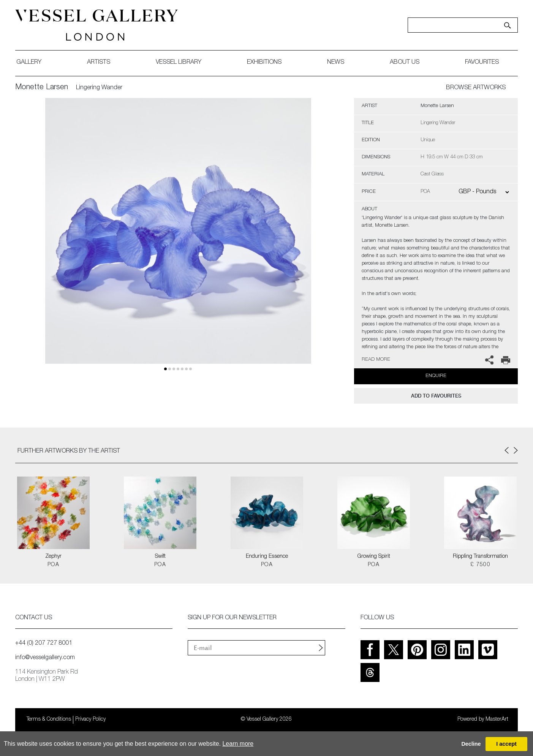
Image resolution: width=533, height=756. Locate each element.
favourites (482, 63)
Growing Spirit (374, 557)
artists (99, 63)
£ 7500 (480, 565)
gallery (29, 63)
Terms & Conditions (49, 720)
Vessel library (179, 63)
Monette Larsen (42, 88)
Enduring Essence (267, 557)
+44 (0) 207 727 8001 (44, 644)
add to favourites (436, 396)
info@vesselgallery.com (45, 658)
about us (405, 63)
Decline (471, 744)
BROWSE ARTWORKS (476, 88)
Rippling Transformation (480, 557)
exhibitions (264, 63)
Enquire (436, 376)
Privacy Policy (90, 720)
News (336, 63)
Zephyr (53, 557)
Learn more (238, 744)
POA (53, 565)
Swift (160, 557)
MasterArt (497, 720)
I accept (506, 744)
